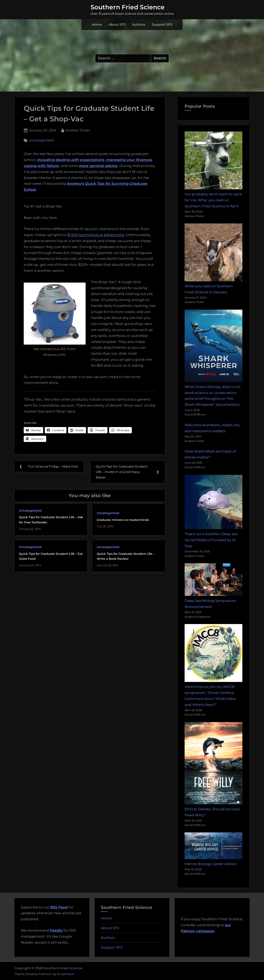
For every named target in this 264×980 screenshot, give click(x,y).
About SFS (117, 24)
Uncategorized (41, 140)
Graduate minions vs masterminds (123, 520)
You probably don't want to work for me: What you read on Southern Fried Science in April (213, 200)
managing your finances (129, 160)
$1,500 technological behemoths (96, 235)
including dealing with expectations (71, 160)
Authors (139, 24)
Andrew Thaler (78, 130)
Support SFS (162, 24)
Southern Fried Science (128, 7)
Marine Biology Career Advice (210, 864)
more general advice (98, 166)
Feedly (56, 930)
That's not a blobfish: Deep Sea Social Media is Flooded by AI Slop (211, 540)
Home (97, 24)
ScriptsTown (66, 974)
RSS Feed (59, 907)
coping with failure (41, 166)
